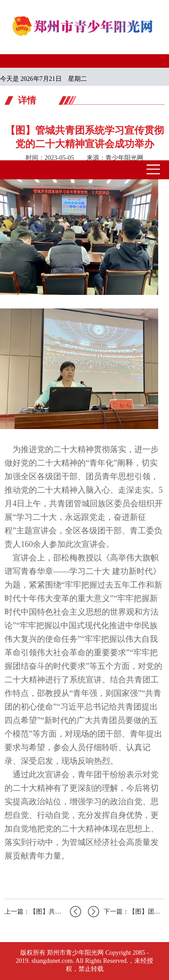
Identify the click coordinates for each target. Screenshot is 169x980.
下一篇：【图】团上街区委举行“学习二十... (126, 912)
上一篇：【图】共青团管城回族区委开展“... (43, 912)
